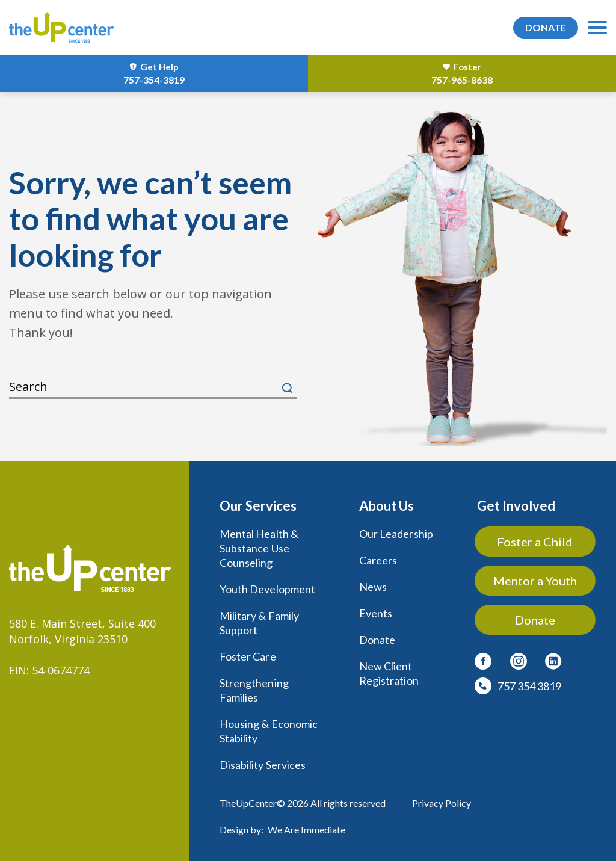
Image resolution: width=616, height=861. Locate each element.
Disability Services (263, 765)
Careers (378, 560)
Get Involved (516, 506)
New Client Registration (389, 673)
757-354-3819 (154, 80)
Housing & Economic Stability (269, 731)
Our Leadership (396, 534)
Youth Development (267, 589)
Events (376, 613)
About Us (387, 506)
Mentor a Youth (535, 581)
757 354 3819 (529, 686)
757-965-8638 (462, 80)
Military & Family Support (259, 623)
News (373, 587)
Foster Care (248, 656)
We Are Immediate (306, 829)
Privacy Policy (442, 803)
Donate (377, 640)
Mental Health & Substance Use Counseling (259, 548)
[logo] (62, 27)
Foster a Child (535, 542)
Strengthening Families (254, 690)
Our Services (258, 506)
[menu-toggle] (597, 28)
